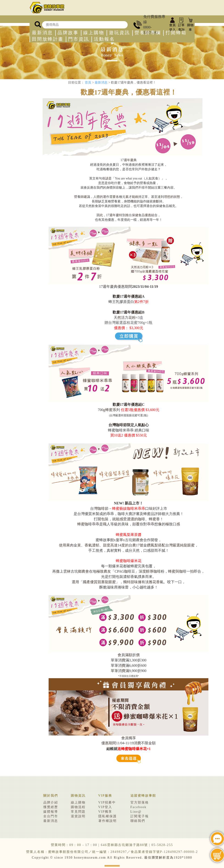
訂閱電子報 (140, 816)
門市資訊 (79, 39)
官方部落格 (140, 802)
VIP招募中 (107, 802)
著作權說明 (108, 821)
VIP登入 (105, 807)
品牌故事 (68, 33)
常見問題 (78, 812)
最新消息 (42, 33)
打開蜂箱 (176, 33)
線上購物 (94, 33)
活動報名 (104, 39)
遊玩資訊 (119, 33)
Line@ (136, 812)
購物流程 (78, 807)
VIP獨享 (105, 812)
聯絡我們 (138, 821)
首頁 (88, 83)
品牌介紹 (51, 802)
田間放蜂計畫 (48, 39)
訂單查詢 (181, 25)
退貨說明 (78, 816)
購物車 (190, 25)
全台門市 (51, 816)
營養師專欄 (148, 33)
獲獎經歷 (51, 807)
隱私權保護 (108, 816)
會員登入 (172, 25)
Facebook (138, 807)
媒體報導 (51, 812)
